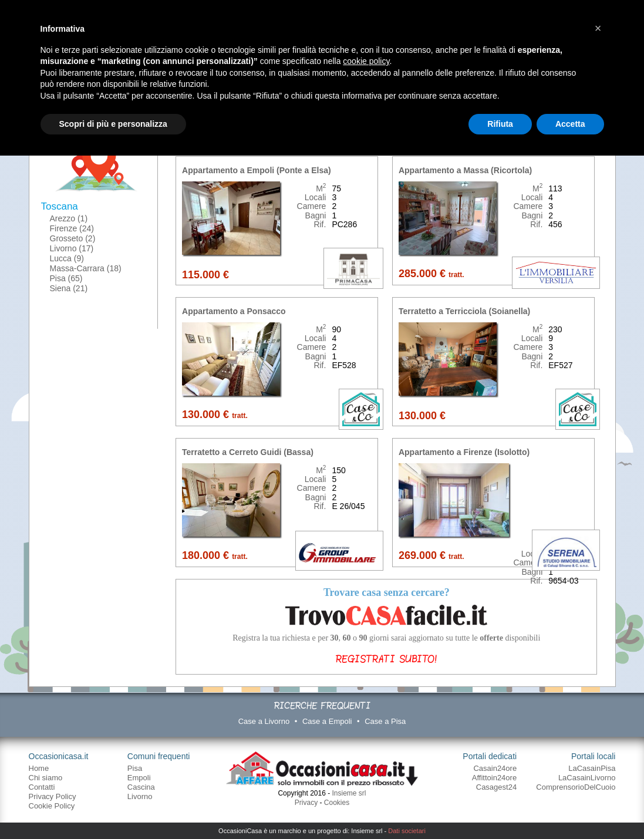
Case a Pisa (385, 721)
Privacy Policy (53, 796)
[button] (598, 28)
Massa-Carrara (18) (86, 268)
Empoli (139, 778)
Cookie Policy (52, 806)
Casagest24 (496, 787)
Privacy (306, 803)
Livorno (140, 796)
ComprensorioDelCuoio (576, 787)
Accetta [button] (570, 124)
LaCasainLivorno (587, 778)
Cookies (337, 803)
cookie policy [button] (366, 61)
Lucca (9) (67, 258)
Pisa (135, 768)
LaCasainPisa (592, 768)
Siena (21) (69, 288)
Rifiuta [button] (500, 124)
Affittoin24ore (494, 778)
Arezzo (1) (69, 218)
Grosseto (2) (73, 238)
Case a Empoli (327, 721)
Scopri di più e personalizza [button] (113, 124)
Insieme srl (349, 793)
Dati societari (407, 831)
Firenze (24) (72, 228)
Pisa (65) (66, 278)
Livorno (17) (72, 248)
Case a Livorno (264, 721)
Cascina (141, 787)
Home (39, 768)
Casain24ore (495, 768)
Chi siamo (46, 778)
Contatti (42, 787)
